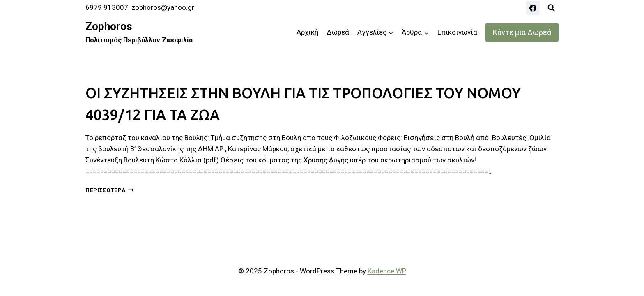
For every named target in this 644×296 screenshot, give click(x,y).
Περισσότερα (110, 190)
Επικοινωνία (457, 32)
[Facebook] (533, 8)
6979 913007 (107, 7)
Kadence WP (387, 271)
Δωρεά (338, 32)
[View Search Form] (551, 8)
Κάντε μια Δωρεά (522, 32)
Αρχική (307, 32)
